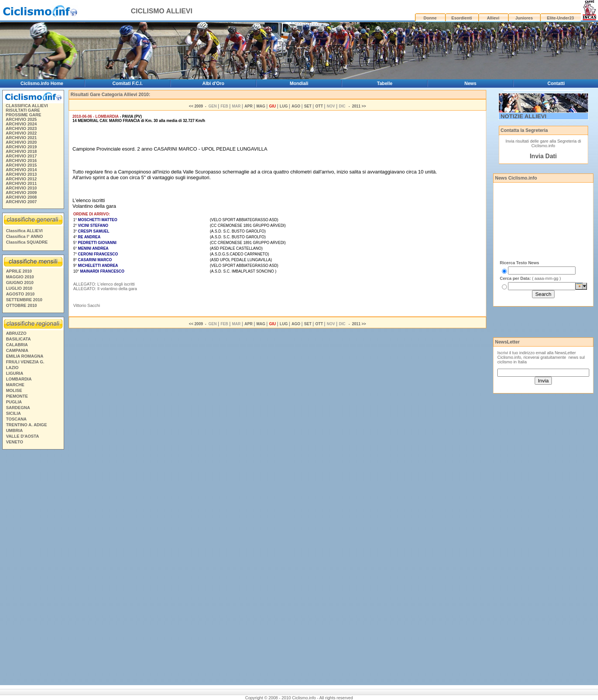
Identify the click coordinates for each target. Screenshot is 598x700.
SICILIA (14, 413)
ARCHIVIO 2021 (21, 138)
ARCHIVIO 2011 (21, 183)
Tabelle (385, 83)
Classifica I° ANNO (25, 236)
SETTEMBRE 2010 (24, 300)
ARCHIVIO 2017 (21, 156)
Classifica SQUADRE (27, 242)
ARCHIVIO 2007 (21, 202)
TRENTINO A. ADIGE (27, 425)
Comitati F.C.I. (128, 83)
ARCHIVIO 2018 (21, 151)
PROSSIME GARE (23, 115)
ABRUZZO (16, 333)
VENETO (15, 442)
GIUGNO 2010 (20, 283)
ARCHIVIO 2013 (21, 174)
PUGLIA (14, 402)
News (470, 83)
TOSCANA (16, 419)
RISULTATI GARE (23, 110)
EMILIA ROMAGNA (25, 356)
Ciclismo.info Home (42, 83)
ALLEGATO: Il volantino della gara (105, 289)
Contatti (556, 83)
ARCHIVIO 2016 (21, 161)
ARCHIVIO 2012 (21, 179)
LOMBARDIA (19, 379)
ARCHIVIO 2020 (21, 142)
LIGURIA (15, 373)
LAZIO (12, 368)
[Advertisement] (33, 568)
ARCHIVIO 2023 (21, 128)
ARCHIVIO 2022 (21, 133)
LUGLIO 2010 (19, 288)
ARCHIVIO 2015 (21, 165)
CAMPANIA (17, 350)
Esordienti (462, 18)
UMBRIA (14, 430)
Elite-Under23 (560, 18)
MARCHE (15, 385)
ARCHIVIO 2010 (21, 188)
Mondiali (299, 83)
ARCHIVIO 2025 (21, 119)
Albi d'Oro (214, 83)
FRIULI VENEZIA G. (25, 362)
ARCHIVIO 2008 (21, 197)
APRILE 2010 (19, 271)
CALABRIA (17, 345)
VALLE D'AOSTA (23, 436)
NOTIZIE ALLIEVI (524, 116)
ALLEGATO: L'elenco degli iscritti (104, 284)
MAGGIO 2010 (20, 277)
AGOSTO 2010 (20, 294)
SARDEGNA (18, 408)
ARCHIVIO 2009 (21, 193)
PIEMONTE (17, 396)
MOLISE (14, 390)
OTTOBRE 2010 (22, 305)
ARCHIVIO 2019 (21, 147)
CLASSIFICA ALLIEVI (27, 106)
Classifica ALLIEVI (24, 231)
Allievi (493, 18)
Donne (430, 18)
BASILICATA (18, 339)
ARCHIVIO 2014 (21, 170)
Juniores (524, 18)
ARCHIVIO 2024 (21, 124)
